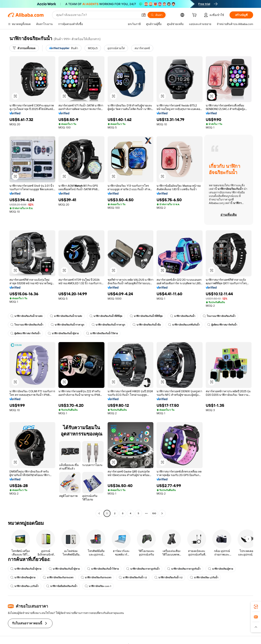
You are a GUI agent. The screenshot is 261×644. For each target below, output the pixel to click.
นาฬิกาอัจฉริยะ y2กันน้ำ (204, 578)
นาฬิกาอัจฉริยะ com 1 (98, 586)
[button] (144, 15)
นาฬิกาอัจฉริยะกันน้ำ (183, 316)
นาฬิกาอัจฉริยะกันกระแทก (58, 578)
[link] (256, 607)
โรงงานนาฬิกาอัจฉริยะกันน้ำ (219, 316)
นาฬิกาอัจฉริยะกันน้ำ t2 (133, 578)
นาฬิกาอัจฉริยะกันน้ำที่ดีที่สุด (106, 316)
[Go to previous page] (99, 513)
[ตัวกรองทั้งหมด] (24, 48)
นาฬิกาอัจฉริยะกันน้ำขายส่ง (26, 316)
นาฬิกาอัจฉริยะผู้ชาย (221, 569)
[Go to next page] (162, 513)
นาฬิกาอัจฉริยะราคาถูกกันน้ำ (143, 569)
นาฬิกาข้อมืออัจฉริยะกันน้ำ (62, 586)
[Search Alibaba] (97, 15)
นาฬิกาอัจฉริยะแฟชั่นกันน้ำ (184, 325)
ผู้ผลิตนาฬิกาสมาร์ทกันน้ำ (222, 325)
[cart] (195, 16)
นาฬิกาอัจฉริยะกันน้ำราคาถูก (67, 325)
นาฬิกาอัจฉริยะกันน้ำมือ (147, 325)
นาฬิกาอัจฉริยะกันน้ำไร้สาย (102, 333)
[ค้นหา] (157, 15)
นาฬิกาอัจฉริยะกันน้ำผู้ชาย (63, 333)
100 (154, 513)
